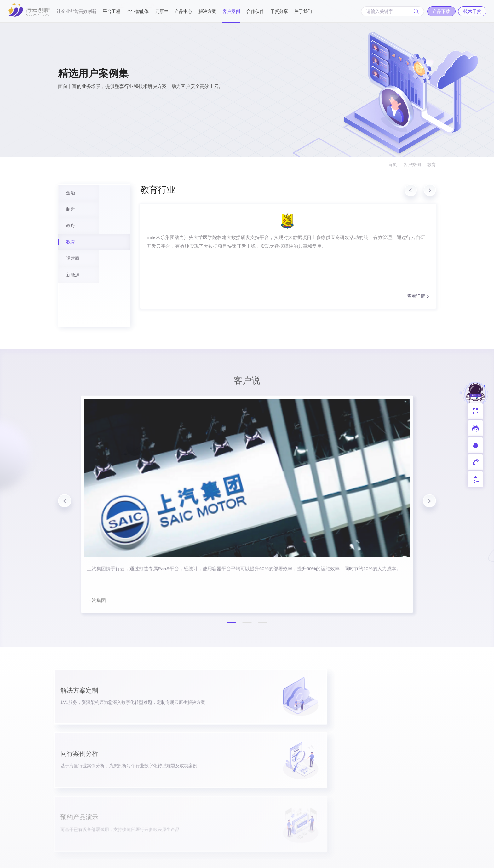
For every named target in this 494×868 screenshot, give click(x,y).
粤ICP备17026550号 (215, 859)
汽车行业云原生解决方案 (262, 809)
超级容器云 (248, 760)
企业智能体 (138, 9)
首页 (393, 164)
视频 (358, 780)
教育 (432, 164)
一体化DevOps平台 (256, 741)
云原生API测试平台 (187, 816)
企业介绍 (408, 731)
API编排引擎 (249, 838)
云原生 (162, 11)
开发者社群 (365, 789)
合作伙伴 (255, 11)
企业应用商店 (250, 750)
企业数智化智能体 (187, 767)
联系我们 (408, 760)
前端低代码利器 (187, 783)
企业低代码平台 (253, 770)
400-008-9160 (80, 723)
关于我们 (303, 11)
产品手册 (363, 741)
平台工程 (112, 9)
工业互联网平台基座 (257, 799)
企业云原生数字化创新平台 (187, 734)
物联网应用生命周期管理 (262, 819)
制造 (313, 741)
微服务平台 (248, 780)
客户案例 (231, 11)
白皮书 (361, 750)
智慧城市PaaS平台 (256, 828)
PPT (358, 770)
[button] (411, 194)
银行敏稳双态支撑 (255, 789)
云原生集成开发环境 (187, 751)
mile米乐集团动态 (417, 741)
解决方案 (207, 11)
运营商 (315, 770)
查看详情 (212, 316)
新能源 (315, 780)
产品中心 (183, 11)
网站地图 (427, 859)
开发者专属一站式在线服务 (187, 832)
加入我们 (408, 750)
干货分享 (279, 11)
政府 (313, 750)
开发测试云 (248, 731)
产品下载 (76, 679)
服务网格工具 (187, 800)
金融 (313, 731)
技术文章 (363, 760)
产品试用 (363, 731)
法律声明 (400, 859)
